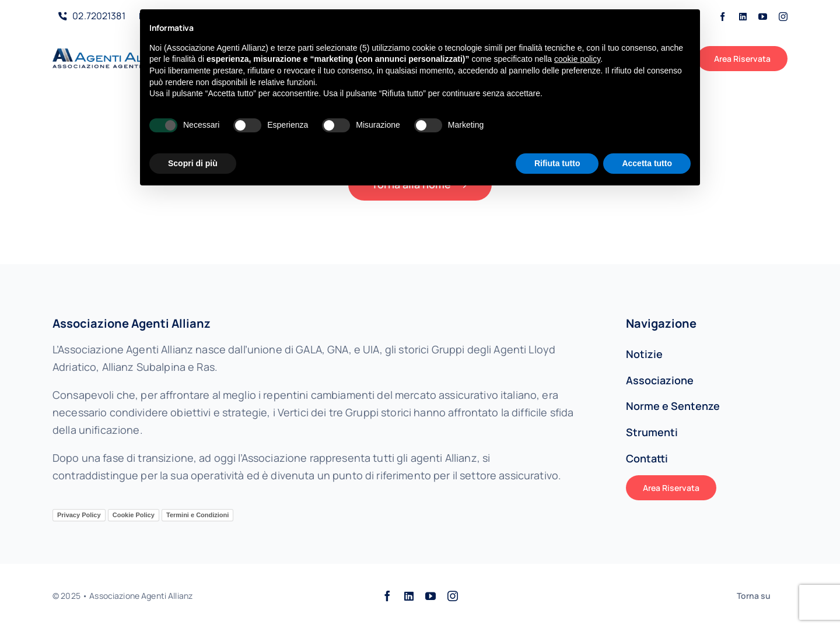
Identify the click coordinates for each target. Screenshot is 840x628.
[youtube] (763, 17)
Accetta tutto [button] (647, 163)
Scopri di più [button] (193, 163)
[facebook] (722, 17)
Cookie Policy (134, 515)
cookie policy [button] (577, 59)
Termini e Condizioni (197, 515)
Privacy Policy (79, 515)
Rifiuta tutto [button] (557, 163)
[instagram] (783, 17)
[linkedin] (743, 17)
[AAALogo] (114, 54)
